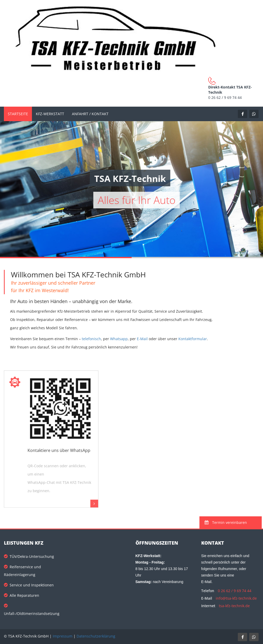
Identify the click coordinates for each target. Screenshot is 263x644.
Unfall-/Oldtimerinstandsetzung (32, 610)
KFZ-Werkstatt (50, 114)
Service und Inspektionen (29, 585)
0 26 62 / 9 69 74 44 (235, 591)
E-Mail (142, 339)
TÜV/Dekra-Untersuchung (29, 556)
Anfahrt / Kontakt (90, 114)
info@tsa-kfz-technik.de (236, 598)
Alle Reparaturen (22, 595)
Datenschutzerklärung (96, 636)
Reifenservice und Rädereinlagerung (22, 571)
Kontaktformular (193, 339)
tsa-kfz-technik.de (234, 606)
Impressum (63, 636)
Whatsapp (119, 339)
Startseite (18, 114)
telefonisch (91, 339)
